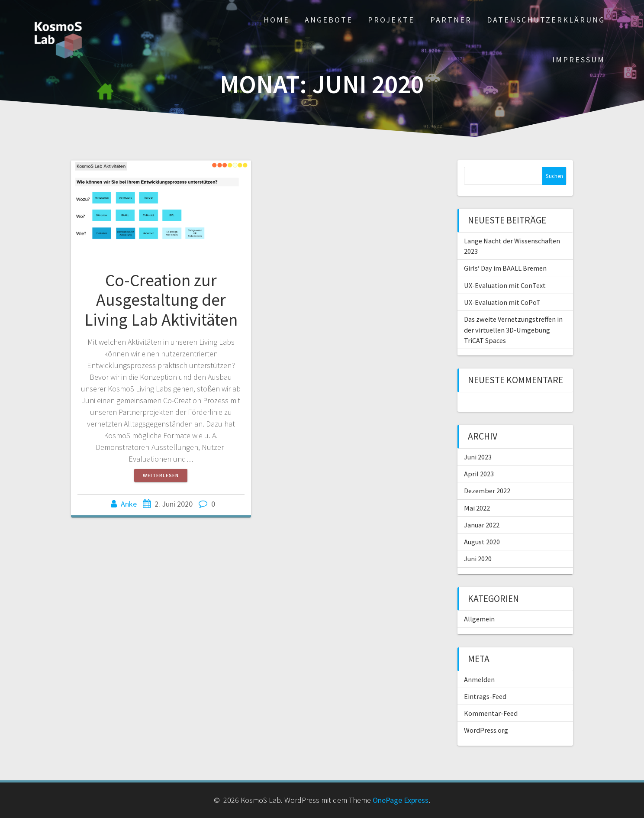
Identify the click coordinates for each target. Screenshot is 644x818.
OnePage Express (401, 800)
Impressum (579, 60)
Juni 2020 (478, 559)
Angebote (329, 20)
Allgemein (479, 619)
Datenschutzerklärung (546, 20)
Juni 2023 (478, 457)
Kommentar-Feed (491, 713)
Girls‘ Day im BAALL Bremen (505, 268)
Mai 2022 (477, 508)
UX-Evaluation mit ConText (505, 285)
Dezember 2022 (487, 491)
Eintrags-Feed (485, 696)
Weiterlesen (161, 475)
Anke (129, 504)
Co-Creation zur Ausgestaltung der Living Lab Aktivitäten (161, 300)
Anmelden (479, 679)
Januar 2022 (482, 525)
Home (277, 20)
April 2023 (479, 474)
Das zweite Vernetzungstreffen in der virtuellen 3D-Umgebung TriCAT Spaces (513, 330)
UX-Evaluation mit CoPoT (502, 302)
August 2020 (482, 542)
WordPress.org (486, 730)
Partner (451, 20)
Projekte (391, 20)
